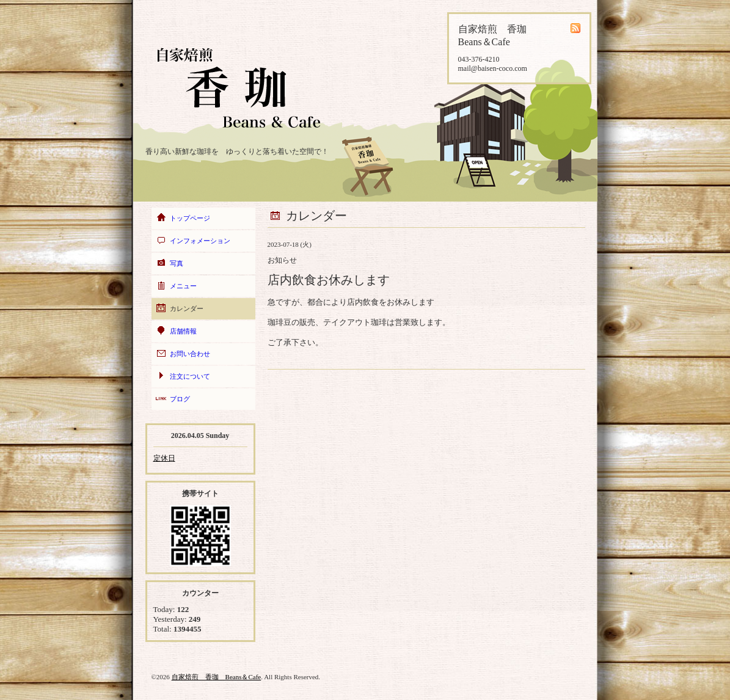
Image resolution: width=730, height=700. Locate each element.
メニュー (183, 286)
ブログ (180, 399)
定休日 (164, 458)
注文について (190, 376)
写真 (177, 263)
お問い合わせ (190, 354)
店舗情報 (183, 331)
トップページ (190, 218)
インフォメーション (200, 241)
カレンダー (187, 308)
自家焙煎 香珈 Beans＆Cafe (217, 677)
